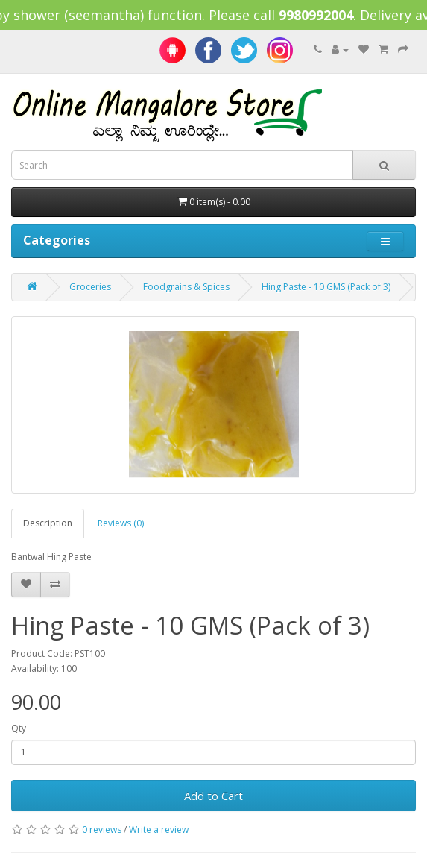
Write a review (159, 830)
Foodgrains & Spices (186, 287)
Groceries (90, 287)
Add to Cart (213, 796)
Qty (19, 728)
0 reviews (102, 830)
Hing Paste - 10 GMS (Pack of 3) (326, 287)
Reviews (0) (121, 523)
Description (48, 523)
